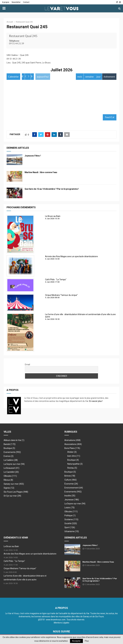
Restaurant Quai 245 (23, 36)
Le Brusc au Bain (11, 547)
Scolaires (71, 520)
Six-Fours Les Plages (16, 492)
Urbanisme (72, 532)
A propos (6, 2)
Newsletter (16, 2)
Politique (70, 516)
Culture (71, 480)
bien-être (74, 456)
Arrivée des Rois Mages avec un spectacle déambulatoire (30, 554)
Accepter (76, 641)
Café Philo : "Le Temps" (14, 562)
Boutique (9, 449)
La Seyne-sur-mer (14, 464)
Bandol (10, 445)
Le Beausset (11, 468)
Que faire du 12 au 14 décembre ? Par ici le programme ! (52, 189)
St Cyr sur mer (12, 496)
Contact (26, 2)
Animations (72, 441)
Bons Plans (72, 449)
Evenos (9, 457)
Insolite (70, 496)
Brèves (70, 476)
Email (27, 365)
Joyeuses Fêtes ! (33, 156)
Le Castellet (11, 472)
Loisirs (69, 508)
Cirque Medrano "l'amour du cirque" (20, 569)
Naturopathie (75, 464)
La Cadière (11, 461)
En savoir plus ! (96, 402)
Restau (72, 468)
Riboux (8, 480)
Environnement (74, 488)
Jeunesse (72, 500)
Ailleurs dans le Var (14, 441)
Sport (70, 528)
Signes (9, 488)
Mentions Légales (61, 623)
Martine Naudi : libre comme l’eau (41, 173)
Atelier (72, 452)
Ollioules (10, 476)
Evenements (12, 453)
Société (71, 524)
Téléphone (14, 41)
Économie (71, 484)
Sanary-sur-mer (14, 484)
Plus (87, 641)
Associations (73, 445)
